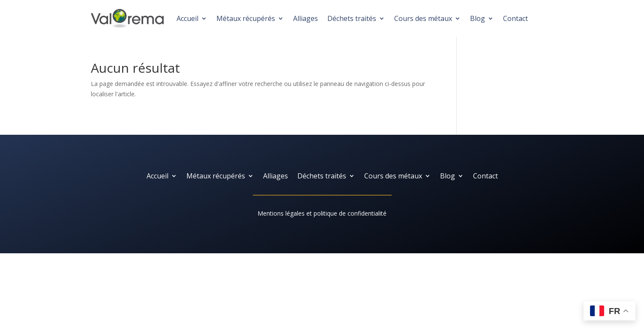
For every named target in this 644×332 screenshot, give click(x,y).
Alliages (306, 18)
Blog (478, 18)
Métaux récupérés (246, 18)
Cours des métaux (423, 18)
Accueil (187, 18)
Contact (515, 18)
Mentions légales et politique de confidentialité (322, 213)
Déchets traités (352, 18)
